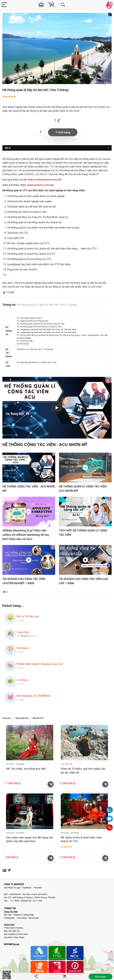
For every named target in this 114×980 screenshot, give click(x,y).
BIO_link (8, 915)
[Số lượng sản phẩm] (41, 132)
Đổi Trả (16, 931)
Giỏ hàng (64, 132)
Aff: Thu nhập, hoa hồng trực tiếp (26, 769)
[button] (110, 14)
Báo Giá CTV (38, 718)
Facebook (27, 888)
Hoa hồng (21, 918)
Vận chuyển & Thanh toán (16, 934)
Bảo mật (8, 931)
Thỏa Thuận (19, 937)
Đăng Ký (18, 915)
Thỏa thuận (33, 918)
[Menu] (4, 5)
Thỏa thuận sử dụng (13, 928)
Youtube (38, 888)
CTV (35, 901)
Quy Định (8, 937)
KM (40, 901)
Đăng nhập (29, 915)
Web (17, 901)
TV (11, 901)
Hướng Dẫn (10, 918)
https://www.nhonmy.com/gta (37, 185)
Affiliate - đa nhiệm (15, 764)
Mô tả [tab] (8, 148)
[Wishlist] (42, 5)
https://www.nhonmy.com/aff (45, 180)
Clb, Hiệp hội (67, 764)
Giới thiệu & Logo (12, 888)
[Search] (64, 5)
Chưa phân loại (22, 718)
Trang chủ (7, 718)
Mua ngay (101, 977)
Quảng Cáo (26, 901)
